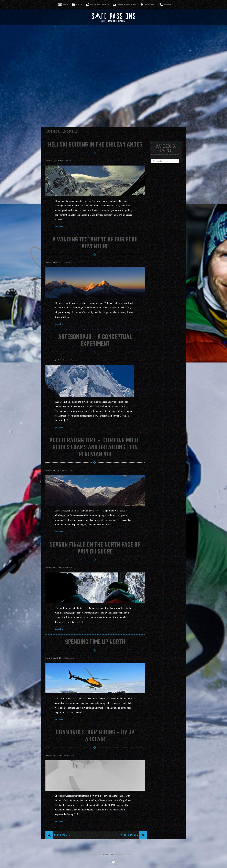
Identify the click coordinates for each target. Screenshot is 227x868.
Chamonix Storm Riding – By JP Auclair (95, 736)
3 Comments (67, 262)
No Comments (67, 161)
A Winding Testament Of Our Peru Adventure (95, 243)
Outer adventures (127, 5)
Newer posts (129, 835)
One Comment (67, 568)
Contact (168, 5)
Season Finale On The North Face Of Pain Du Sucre (95, 548)
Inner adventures (100, 5)
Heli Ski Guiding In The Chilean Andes (95, 145)
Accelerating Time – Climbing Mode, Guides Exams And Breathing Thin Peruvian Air (95, 448)
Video (79, 5)
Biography (150, 5)
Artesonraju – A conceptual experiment (95, 341)
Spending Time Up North (95, 642)
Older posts (62, 835)
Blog (65, 5)
